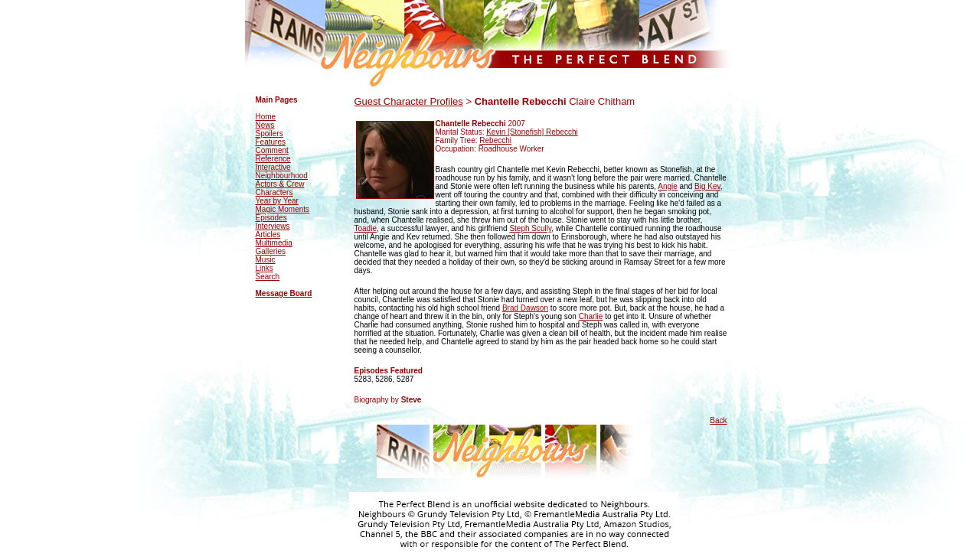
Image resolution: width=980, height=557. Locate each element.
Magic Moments (283, 209)
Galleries (271, 251)
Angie (668, 186)
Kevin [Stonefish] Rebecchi (532, 132)
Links (265, 268)
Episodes (271, 218)
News (265, 125)
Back (718, 420)
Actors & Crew (280, 184)
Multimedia (274, 243)
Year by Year (277, 201)
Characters (274, 192)
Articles (268, 235)
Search (268, 277)
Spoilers (269, 134)
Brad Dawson (525, 308)
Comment (272, 150)
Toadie (366, 228)
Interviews (273, 226)
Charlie (591, 316)
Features (271, 142)
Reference (273, 159)
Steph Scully (530, 228)
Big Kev (707, 186)
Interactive (273, 167)
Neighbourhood (282, 176)
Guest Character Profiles (409, 101)
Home (266, 117)
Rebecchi (495, 140)
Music (266, 260)
